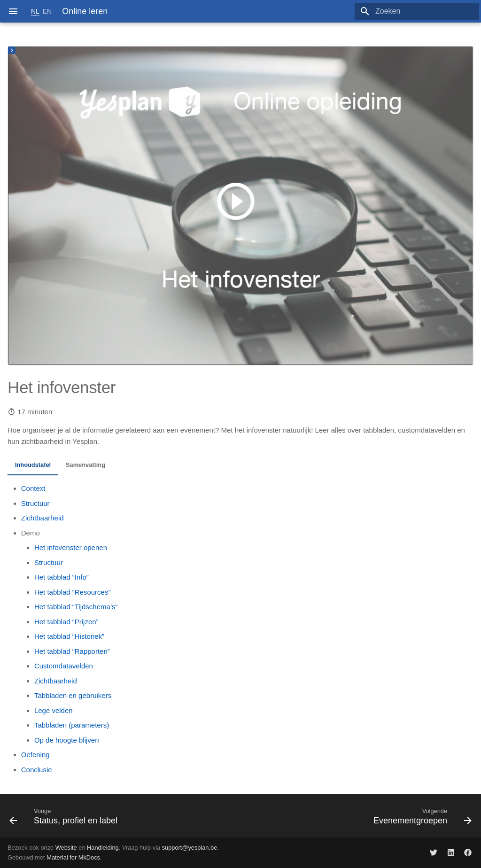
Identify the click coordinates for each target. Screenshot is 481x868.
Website (66, 848)
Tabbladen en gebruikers (73, 695)
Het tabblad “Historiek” (69, 636)
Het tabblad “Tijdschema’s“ (76, 607)
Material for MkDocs (73, 857)
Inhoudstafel (33, 465)
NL (35, 11)
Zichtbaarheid (43, 518)
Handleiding (103, 848)
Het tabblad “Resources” (73, 592)
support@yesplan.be (190, 848)
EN (47, 11)
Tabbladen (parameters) (72, 725)
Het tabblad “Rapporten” (72, 651)
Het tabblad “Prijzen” (66, 622)
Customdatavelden (64, 666)
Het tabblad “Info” (62, 577)
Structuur (35, 503)
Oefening (35, 755)
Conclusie (37, 770)
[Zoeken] (424, 11)
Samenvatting (85, 465)
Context (33, 488)
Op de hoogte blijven (67, 740)
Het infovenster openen (71, 547)
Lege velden (54, 710)
